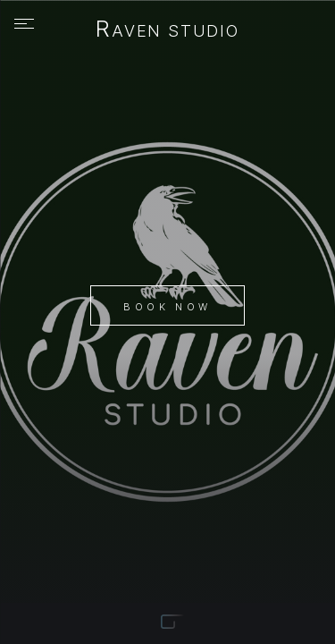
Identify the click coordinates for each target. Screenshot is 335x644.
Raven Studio (167, 30)
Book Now (167, 307)
